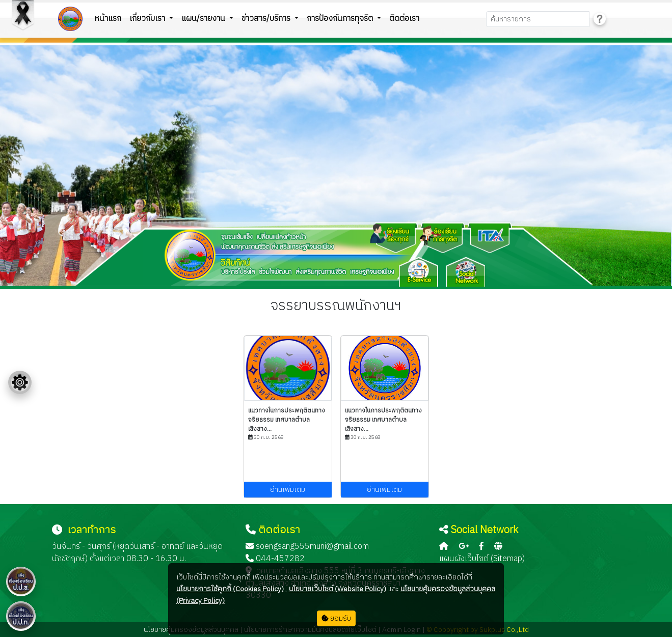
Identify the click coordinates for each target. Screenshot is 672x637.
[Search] (538, 19)
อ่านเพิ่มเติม (288, 490)
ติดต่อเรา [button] (404, 19)
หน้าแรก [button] (108, 19)
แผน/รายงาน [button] (204, 19)
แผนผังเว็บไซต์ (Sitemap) (482, 559)
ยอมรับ (336, 618)
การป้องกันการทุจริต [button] (341, 19)
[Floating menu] (20, 382)
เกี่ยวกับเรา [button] (148, 19)
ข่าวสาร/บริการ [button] (267, 19)
